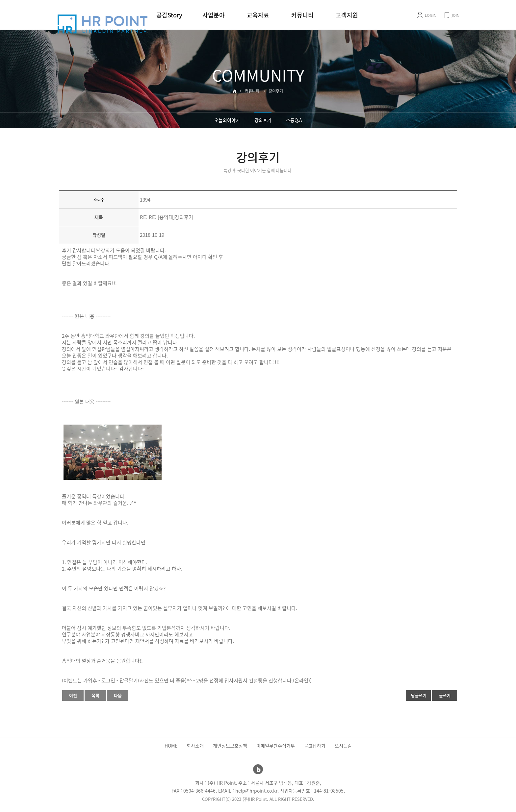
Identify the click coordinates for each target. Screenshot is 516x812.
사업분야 (214, 15)
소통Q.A (294, 120)
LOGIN (431, 15)
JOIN (456, 15)
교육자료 (258, 15)
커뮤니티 (302, 15)
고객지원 (347, 15)
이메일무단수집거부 (276, 746)
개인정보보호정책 (230, 746)
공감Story (169, 15)
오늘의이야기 (227, 120)
